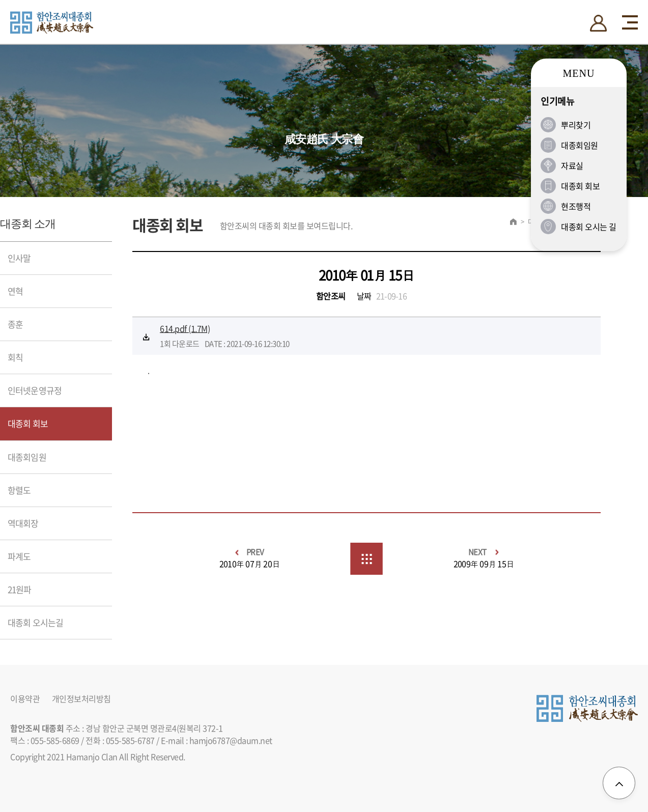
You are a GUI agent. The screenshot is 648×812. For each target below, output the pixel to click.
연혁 (15, 291)
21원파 (20, 589)
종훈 (15, 324)
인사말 (19, 258)
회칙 (15, 357)
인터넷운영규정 (35, 390)
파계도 (19, 556)
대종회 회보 (28, 423)
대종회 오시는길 (35, 622)
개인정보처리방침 (81, 699)
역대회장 (23, 523)
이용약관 (25, 699)
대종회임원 (27, 457)
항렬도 (19, 490)
